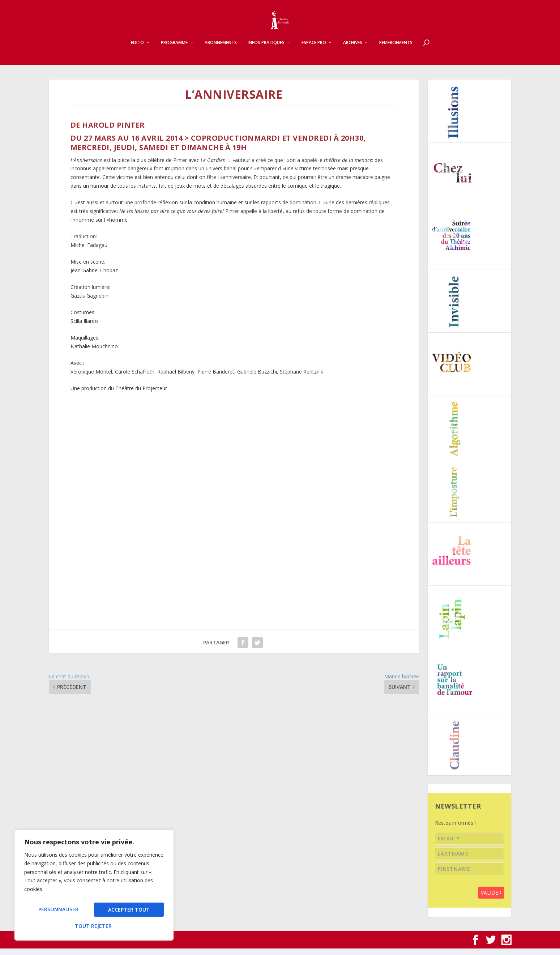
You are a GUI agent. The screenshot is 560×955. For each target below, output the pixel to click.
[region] (94, 888)
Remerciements (396, 49)
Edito (137, 49)
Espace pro (314, 49)
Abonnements (221, 49)
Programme (174, 49)
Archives (353, 49)
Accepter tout (94, 926)
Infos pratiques (266, 49)
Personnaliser (58, 912)
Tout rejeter (128, 912)
